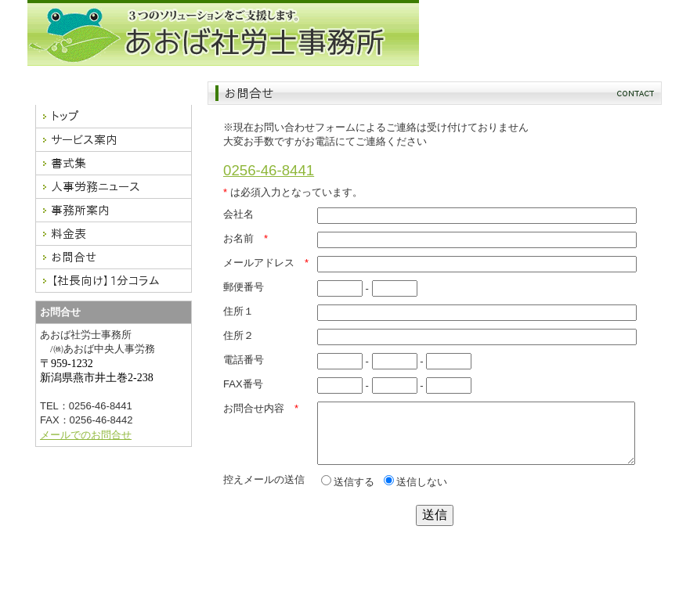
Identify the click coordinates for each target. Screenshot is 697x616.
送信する (348, 494)
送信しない (415, 494)
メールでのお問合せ (86, 435)
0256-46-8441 (269, 170)
